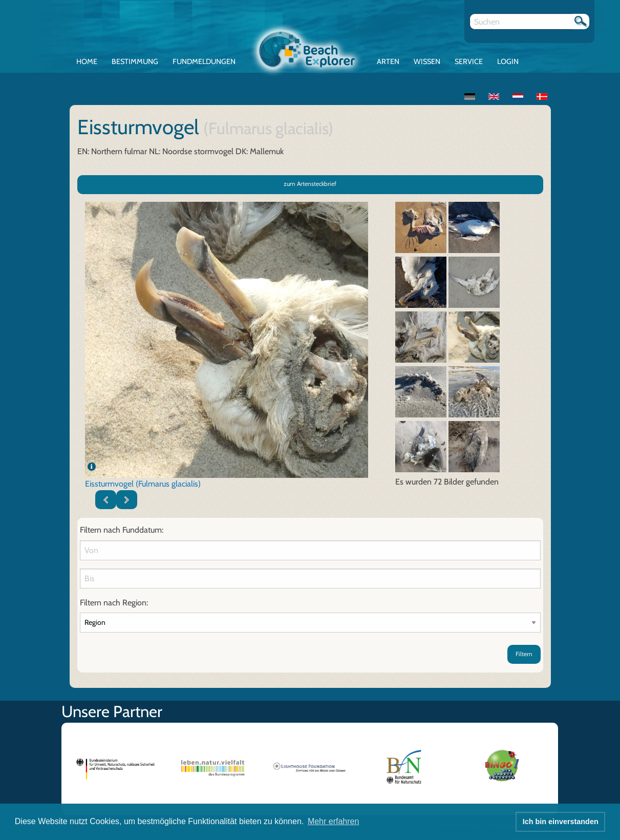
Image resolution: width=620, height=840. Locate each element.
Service (469, 61)
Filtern (524, 654)
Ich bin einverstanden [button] (561, 822)
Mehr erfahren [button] (334, 821)
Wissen (427, 61)
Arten (388, 61)
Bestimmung (135, 61)
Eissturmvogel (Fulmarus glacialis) (143, 484)
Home (87, 61)
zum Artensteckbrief (310, 184)
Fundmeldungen (204, 61)
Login (508, 61)
